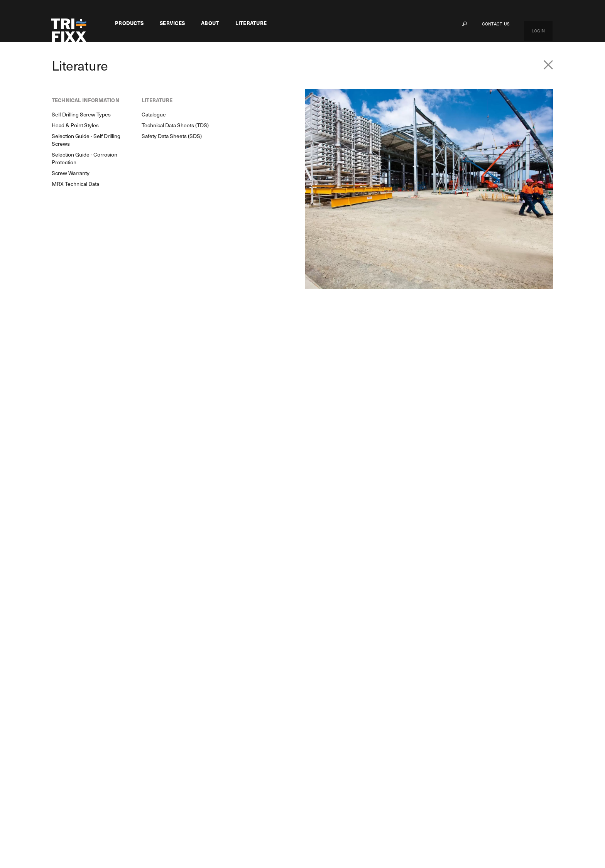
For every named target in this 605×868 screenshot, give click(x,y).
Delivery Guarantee (184, 756)
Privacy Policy (226, 841)
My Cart (499, 705)
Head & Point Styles (350, 731)
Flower (123, 718)
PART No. (448, 123)
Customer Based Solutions (193, 705)
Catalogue (413, 718)
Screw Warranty (346, 784)
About (210, 23)
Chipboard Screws (151, 69)
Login (546, 24)
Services (172, 23)
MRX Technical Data (351, 797)
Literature (251, 23)
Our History (276, 718)
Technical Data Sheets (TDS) (434, 731)
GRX (120, 743)
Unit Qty (447, 141)
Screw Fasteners (101, 69)
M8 (119, 730)
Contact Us (511, 24)
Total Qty (449, 175)
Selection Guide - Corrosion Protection (360, 768)
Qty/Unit (448, 158)
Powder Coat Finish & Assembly (199, 730)
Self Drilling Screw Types (356, 718)
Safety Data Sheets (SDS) (431, 743)
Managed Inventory (184, 718)
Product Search (83, 618)
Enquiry (154, 618)
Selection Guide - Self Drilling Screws (361, 747)
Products (129, 23)
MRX (121, 705)
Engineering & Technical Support (200, 743)
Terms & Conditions (291, 841)
